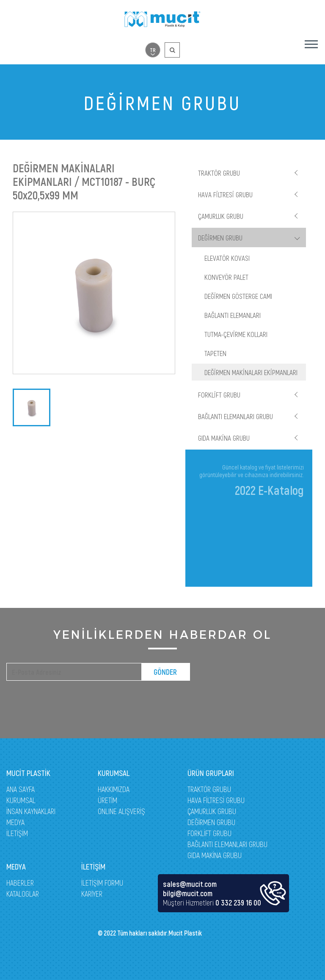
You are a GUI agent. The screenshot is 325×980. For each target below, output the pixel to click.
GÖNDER (165, 672)
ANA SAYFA (21, 789)
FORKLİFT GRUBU (219, 395)
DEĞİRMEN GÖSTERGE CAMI (238, 296)
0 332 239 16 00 (238, 903)
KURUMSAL (21, 800)
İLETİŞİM (17, 833)
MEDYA (15, 822)
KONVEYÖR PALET (226, 277)
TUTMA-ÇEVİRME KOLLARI (236, 334)
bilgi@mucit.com (188, 893)
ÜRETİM (107, 800)
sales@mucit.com (190, 884)
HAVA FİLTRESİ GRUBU (225, 194)
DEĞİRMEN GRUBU (220, 237)
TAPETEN (215, 353)
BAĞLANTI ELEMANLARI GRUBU (235, 416)
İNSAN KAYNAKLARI (31, 811)
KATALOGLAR (23, 894)
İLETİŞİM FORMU (102, 883)
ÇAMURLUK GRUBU (221, 216)
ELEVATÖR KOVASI (227, 258)
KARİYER (92, 894)
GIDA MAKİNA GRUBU (224, 438)
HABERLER (20, 883)
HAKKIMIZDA (114, 789)
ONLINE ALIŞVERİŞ (121, 811)
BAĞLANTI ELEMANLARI (233, 315)
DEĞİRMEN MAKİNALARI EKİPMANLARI (251, 372)
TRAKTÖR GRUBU (219, 173)
